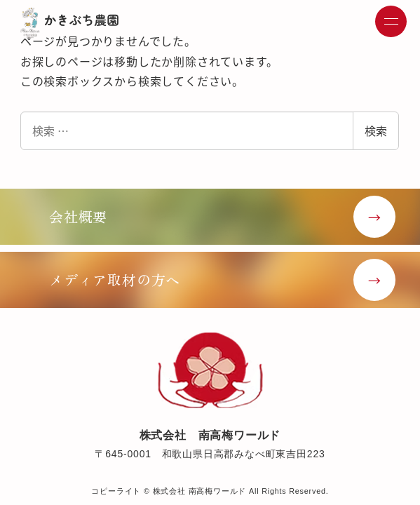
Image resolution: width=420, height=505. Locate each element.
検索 (376, 130)
